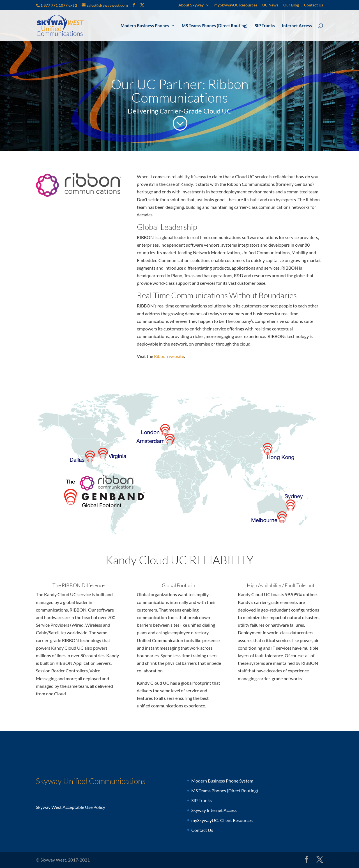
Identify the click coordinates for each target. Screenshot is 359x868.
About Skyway (191, 5)
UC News (270, 5)
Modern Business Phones (145, 26)
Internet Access (297, 26)
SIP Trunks (265, 26)
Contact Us (314, 5)
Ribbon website (169, 356)
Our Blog (291, 5)
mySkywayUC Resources (236, 5)
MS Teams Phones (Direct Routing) (215, 26)
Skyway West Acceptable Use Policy (71, 807)
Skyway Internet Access (214, 810)
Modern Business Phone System (222, 781)
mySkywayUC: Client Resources (222, 820)
